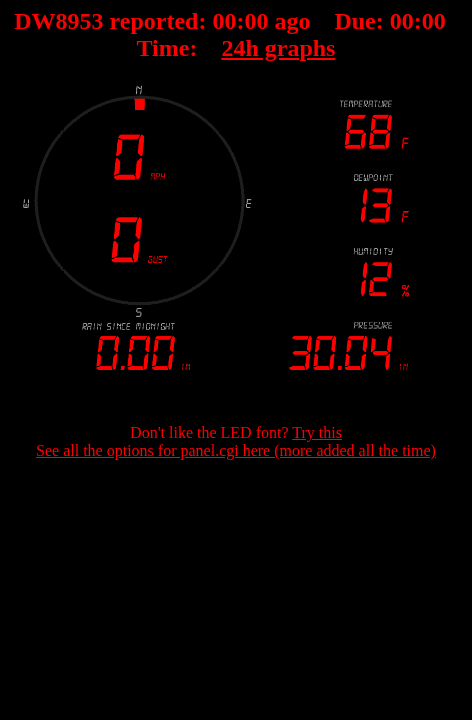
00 (224, 21)
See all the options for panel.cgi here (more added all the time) (236, 450)
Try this (317, 432)
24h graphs (278, 48)
